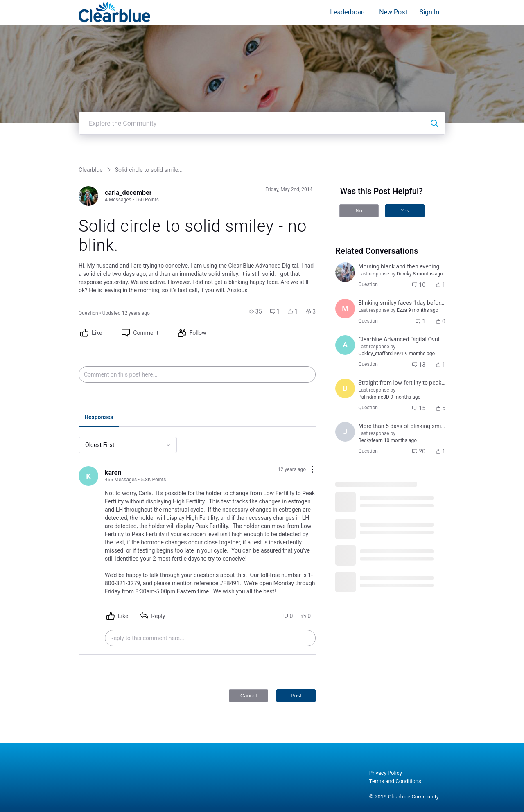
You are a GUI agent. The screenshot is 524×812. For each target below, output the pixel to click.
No (359, 211)
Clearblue (91, 170)
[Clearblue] (114, 12)
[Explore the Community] (434, 123)
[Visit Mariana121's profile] (345, 309)
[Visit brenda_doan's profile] (345, 388)
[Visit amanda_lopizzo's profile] (345, 272)
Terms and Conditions (395, 781)
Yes (405, 211)
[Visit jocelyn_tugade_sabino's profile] (345, 432)
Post (296, 696)
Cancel (248, 696)
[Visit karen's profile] (88, 476)
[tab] (99, 418)
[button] (255, 311)
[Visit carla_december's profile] (88, 196)
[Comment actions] (312, 470)
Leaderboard (348, 12)
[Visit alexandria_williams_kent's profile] (345, 345)
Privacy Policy (386, 773)
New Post (393, 12)
